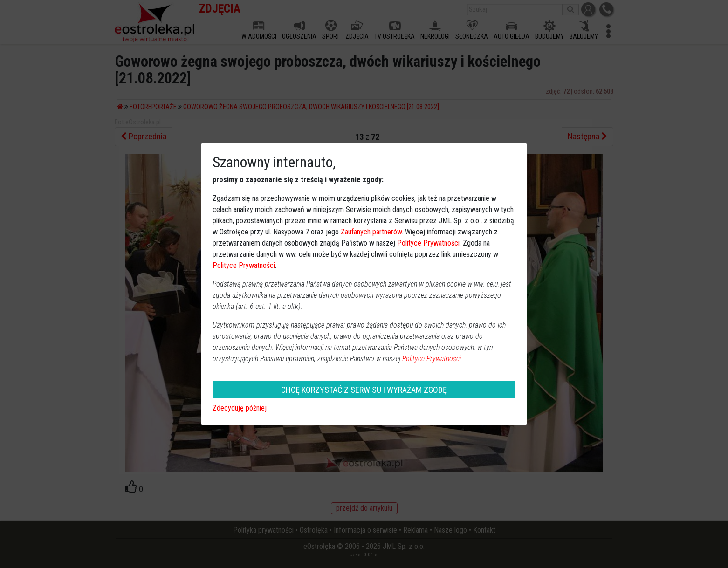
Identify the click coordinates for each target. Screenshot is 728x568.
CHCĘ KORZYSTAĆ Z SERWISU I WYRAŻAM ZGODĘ (364, 390)
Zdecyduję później (240, 408)
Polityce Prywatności (428, 243)
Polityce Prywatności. (433, 359)
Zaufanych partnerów (371, 232)
